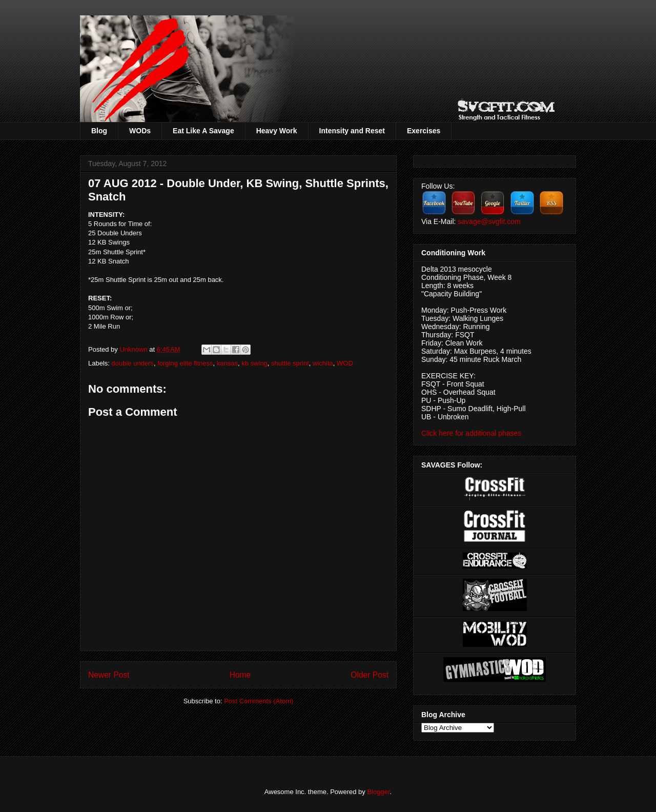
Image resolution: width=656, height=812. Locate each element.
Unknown (134, 349)
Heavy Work (277, 131)
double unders (133, 363)
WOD (345, 363)
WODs (140, 131)
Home (240, 675)
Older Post (370, 675)
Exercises (424, 131)
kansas (227, 363)
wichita (323, 363)
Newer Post (109, 675)
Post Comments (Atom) (259, 701)
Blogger (378, 792)
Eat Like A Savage (203, 131)
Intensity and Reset (352, 131)
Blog (99, 131)
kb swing (254, 363)
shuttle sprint (290, 363)
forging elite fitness (185, 363)
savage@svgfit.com (489, 221)
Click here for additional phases (471, 433)
